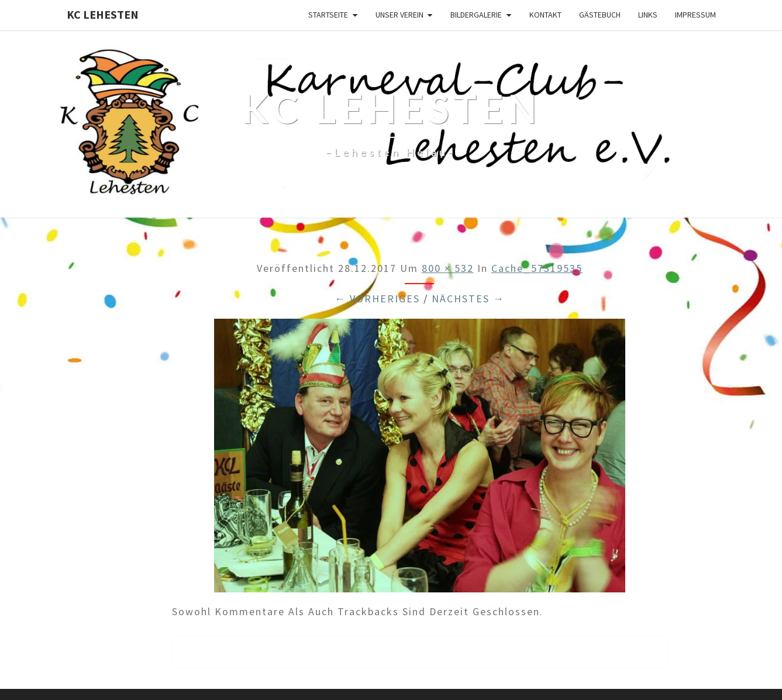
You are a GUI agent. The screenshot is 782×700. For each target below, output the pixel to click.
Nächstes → (468, 299)
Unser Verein (399, 15)
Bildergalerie (476, 15)
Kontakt (545, 15)
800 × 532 (448, 268)
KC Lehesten (103, 14)
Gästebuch (600, 15)
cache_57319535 (537, 268)
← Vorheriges (377, 299)
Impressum (695, 15)
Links (648, 15)
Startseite (328, 15)
